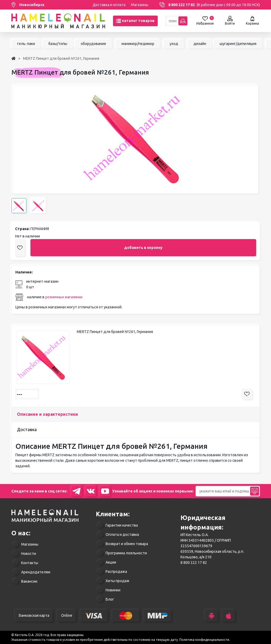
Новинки (113, 590)
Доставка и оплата (109, 5)
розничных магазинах (64, 297)
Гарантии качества (122, 525)
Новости (29, 554)
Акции (111, 562)
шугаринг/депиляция (238, 44)
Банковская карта (34, 615)
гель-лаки (26, 44)
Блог (110, 599)
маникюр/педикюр (138, 44)
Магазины (140, 5)
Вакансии (29, 581)
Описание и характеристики (48, 414)
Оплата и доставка (122, 535)
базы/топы (58, 44)
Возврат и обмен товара (127, 544)
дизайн (200, 44)
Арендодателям (36, 572)
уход (174, 44)
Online (67, 615)
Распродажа (116, 572)
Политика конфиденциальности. (205, 640)
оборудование (93, 44)
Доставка (27, 430)
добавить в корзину (143, 248)
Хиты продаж (118, 581)
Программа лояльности (126, 553)
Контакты (30, 563)
